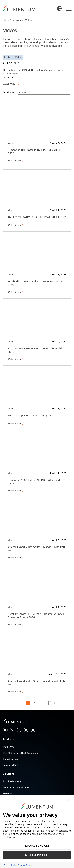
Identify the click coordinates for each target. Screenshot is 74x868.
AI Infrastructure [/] (12, 782)
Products (8, 740)
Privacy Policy (10, 865)
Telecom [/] (7, 794)
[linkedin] (5, 730)
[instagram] (26, 730)
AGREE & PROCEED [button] (37, 855)
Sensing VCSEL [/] (11, 765)
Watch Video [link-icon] (11, 85)
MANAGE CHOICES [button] (37, 846)
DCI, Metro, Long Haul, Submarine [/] (21, 753)
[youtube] (33, 730)
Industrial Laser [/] (11, 759)
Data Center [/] (9, 747)
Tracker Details (25, 865)
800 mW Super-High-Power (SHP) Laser (31, 416)
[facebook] (19, 730)
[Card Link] (37, 69)
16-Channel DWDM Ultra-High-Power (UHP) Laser (37, 217)
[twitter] (12, 730)
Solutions (9, 774)
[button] (69, 800)
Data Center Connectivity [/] (16, 788)
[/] (19, 8)
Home (6, 20)
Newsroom (17, 20)
